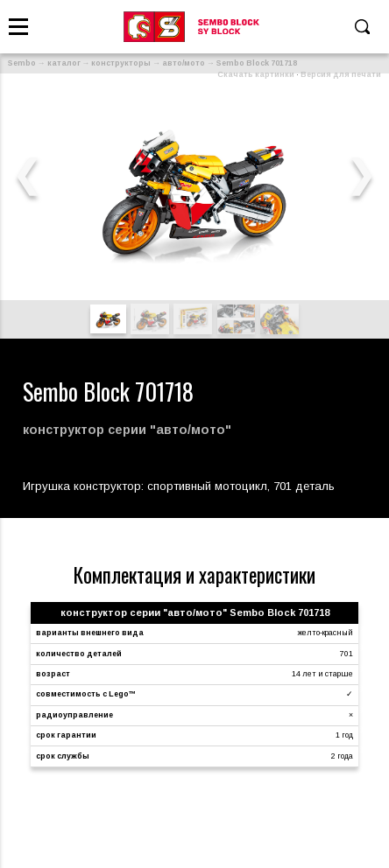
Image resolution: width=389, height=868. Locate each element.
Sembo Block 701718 (257, 63)
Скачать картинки (256, 74)
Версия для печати (341, 74)
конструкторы (121, 63)
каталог (64, 63)
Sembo (22, 63)
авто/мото (184, 63)
